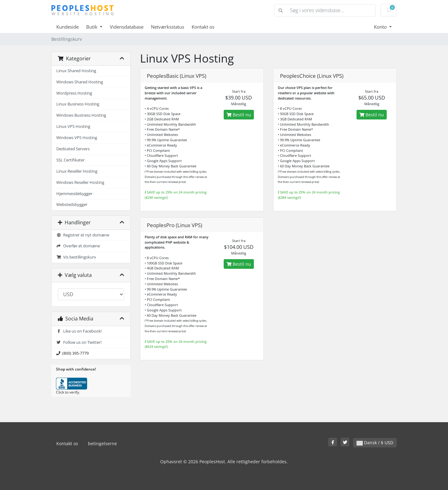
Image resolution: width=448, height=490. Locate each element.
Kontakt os (203, 27)
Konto (381, 27)
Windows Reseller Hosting (80, 182)
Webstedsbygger (72, 205)
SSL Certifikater (70, 160)
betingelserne (103, 443)
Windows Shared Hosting (80, 82)
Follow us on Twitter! (79, 342)
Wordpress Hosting (74, 93)
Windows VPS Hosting (77, 138)
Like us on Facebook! (79, 331)
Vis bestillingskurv (76, 257)
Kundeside (68, 27)
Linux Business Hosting (78, 104)
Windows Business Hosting (81, 115)
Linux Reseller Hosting (77, 171)
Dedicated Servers (73, 149)
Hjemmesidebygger (74, 194)
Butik (92, 27)
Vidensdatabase (127, 27)
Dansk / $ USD (375, 443)
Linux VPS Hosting (73, 126)
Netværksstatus (168, 27)
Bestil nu (239, 115)
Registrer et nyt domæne (83, 235)
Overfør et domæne (78, 246)
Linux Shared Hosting (76, 71)
